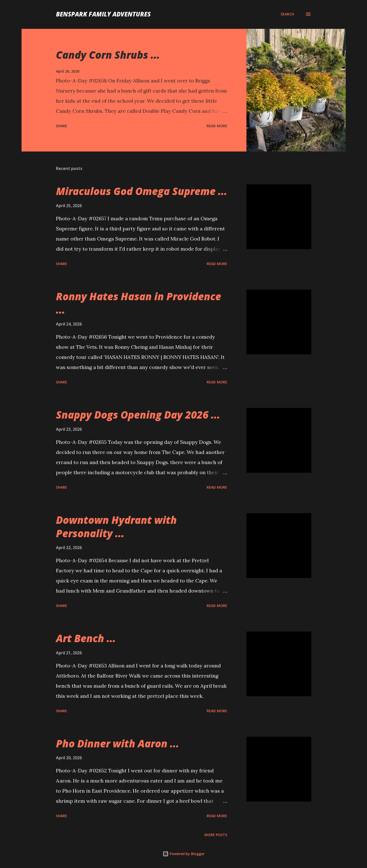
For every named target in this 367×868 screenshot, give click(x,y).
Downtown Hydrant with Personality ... (116, 527)
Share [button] (62, 126)
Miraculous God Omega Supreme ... (142, 191)
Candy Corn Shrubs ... (108, 55)
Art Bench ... (86, 638)
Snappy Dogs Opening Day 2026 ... (138, 415)
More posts (216, 835)
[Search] (287, 14)
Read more (217, 126)
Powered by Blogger (184, 854)
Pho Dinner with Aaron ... (118, 743)
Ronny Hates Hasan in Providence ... (139, 303)
